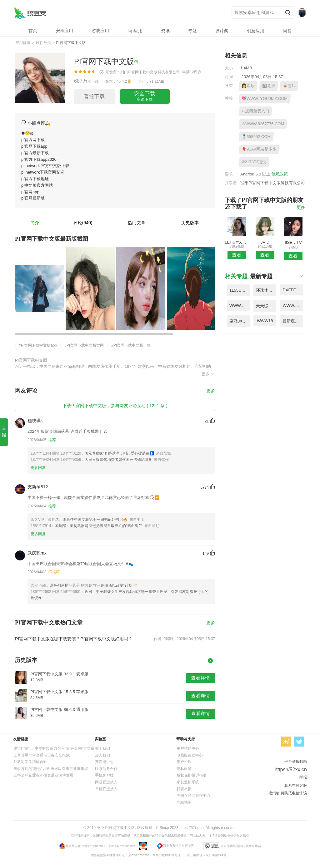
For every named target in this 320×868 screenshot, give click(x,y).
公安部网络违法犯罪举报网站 (241, 846)
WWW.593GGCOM (240, 306)
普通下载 (94, 96)
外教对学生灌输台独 (30, 762)
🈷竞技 (269, 86)
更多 (208, 374)
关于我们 (102, 748)
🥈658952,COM (256, 137)
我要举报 (184, 789)
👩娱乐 (248, 86)
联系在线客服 (296, 786)
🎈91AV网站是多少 (259, 149)
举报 (4, 432)
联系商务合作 (106, 769)
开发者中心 (104, 762)
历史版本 (190, 223)
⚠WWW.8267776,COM (263, 124)
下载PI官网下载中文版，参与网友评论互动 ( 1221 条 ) (115, 406)
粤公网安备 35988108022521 (85, 846)
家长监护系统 (188, 782)
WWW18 (265, 321)
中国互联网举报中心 (193, 796)
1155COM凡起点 (240, 290)
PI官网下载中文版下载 (131, 345)
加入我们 (102, 755)
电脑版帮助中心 (190, 755)
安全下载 (145, 96)
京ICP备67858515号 (122, 846)
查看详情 (201, 678)
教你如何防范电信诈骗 (288, 793)
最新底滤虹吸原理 (293, 321)
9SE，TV (293, 242)
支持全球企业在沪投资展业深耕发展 (43, 775)
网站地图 (184, 802)
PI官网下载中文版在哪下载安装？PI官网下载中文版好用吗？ (74, 639)
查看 (237, 255)
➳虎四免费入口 (255, 111)
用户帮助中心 (188, 748)
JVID (265, 242)
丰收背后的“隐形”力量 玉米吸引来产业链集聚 (51, 769)
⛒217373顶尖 (254, 162)
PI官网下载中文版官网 (84, 345)
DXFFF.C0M (293, 290)
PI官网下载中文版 (30, 13)
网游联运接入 (106, 782)
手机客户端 (104, 775)
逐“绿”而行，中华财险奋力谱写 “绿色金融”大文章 (54, 748)
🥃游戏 (289, 86)
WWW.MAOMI (293, 306)
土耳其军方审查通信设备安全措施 (42, 755)
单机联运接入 (106, 789)
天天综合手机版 (266, 306)
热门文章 (137, 223)
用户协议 (184, 762)
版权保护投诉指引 (192, 775)
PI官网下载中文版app (38, 345)
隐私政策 (280, 174)
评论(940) (83, 223)
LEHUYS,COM (237, 242)
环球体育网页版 (266, 290)
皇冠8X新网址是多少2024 (240, 321)
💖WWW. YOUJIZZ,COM (265, 99)
